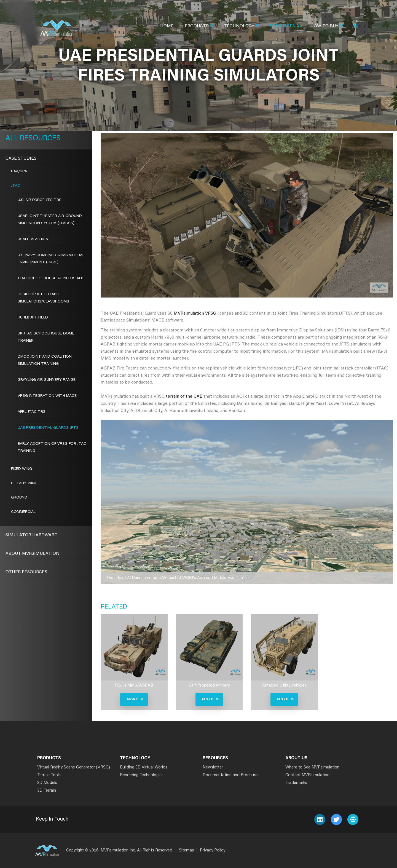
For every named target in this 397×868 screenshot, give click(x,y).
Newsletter (213, 767)
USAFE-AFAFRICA (33, 239)
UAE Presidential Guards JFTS (48, 428)
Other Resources (26, 572)
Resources (285, 27)
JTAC (16, 186)
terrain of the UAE (184, 397)
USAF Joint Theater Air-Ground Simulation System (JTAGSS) (50, 220)
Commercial (23, 512)
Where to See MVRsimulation (312, 767)
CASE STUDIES (21, 159)
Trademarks (296, 783)
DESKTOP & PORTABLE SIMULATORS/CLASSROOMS (43, 298)
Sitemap (187, 850)
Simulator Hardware (31, 535)
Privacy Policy (213, 850)
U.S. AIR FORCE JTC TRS (40, 200)
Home (167, 26)
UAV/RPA (19, 172)
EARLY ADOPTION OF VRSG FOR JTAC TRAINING (52, 448)
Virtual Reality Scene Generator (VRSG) (74, 767)
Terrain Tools (49, 775)
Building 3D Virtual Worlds (144, 767)
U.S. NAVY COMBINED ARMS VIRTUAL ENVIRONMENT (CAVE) (51, 259)
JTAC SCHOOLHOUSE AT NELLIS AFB (51, 278)
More (132, 700)
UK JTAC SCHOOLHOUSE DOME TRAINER (46, 337)
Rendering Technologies (142, 775)
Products (199, 27)
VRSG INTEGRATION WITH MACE (47, 396)
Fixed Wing (22, 469)
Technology (241, 27)
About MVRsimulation (33, 554)
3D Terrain (47, 791)
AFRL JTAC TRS (32, 412)
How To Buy (327, 27)
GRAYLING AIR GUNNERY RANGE (47, 380)
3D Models (47, 783)
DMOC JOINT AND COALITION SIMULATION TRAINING (45, 360)
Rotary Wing (24, 483)
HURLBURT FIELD (33, 318)
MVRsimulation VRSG (195, 314)
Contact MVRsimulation (307, 775)
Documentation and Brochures (231, 775)
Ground (19, 498)
